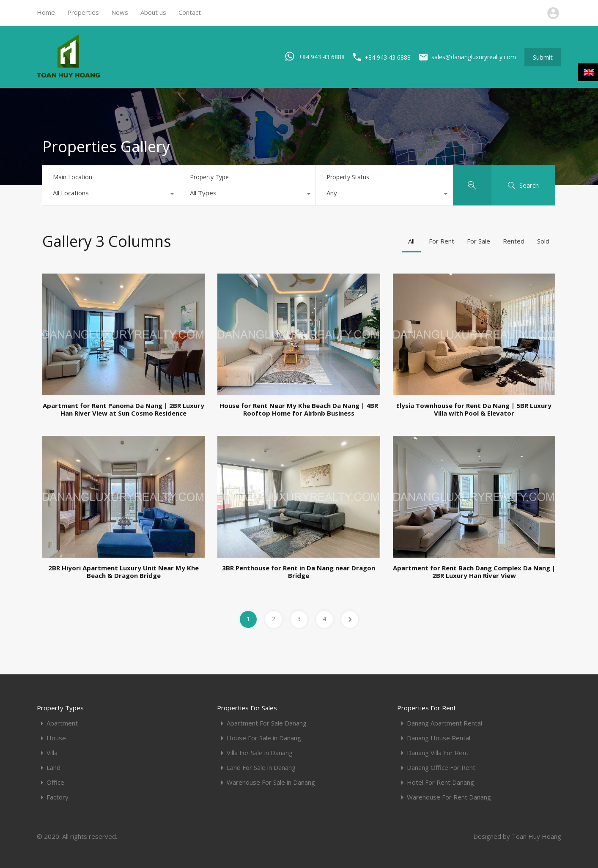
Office (55, 782)
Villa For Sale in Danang (260, 753)
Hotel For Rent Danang (440, 782)
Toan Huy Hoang (536, 836)
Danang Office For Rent (441, 768)
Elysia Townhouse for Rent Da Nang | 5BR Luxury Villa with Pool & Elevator (474, 409)
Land (53, 768)
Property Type (209, 177)
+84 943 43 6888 (322, 56)
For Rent (442, 241)
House (56, 738)
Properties (83, 12)
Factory (58, 797)
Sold (543, 241)
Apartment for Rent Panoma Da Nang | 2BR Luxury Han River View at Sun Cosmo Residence (123, 409)
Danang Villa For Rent (438, 753)
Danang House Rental (439, 738)
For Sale (479, 241)
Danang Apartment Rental (444, 723)
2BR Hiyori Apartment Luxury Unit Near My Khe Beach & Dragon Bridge (123, 572)
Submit (543, 57)
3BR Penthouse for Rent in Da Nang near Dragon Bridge (299, 572)
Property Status (348, 177)
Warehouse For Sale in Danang (271, 782)
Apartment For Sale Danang (267, 723)
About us (153, 12)
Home (46, 12)
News (120, 12)
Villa (52, 753)
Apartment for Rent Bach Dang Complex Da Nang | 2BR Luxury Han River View (474, 572)
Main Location (73, 177)
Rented (514, 241)
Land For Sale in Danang (261, 768)
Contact (190, 12)
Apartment (62, 723)
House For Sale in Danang (264, 738)
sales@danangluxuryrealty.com (474, 57)
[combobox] (111, 195)
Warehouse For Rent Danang (449, 797)
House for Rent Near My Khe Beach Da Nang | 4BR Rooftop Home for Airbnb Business (299, 409)
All (411, 241)
